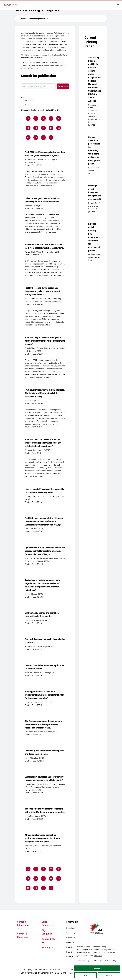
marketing (111, 960)
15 (36, 138)
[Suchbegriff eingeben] (38, 86)
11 (44, 128)
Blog (69, 952)
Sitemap (47, 947)
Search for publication (38, 19)
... (36, 118)
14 (29, 138)
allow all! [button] (97, 968)
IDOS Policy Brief (34, 68)
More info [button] (98, 956)
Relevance (29, 100)
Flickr (70, 957)
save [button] (86, 975)
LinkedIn (71, 938)
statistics (97, 960)
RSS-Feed (70, 947)
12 (52, 128)
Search (63, 86)
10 (36, 128)
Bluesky (71, 928)
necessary (84, 960)
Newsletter (71, 942)
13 (59, 128)
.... (43, 137)
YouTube (71, 933)
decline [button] (109, 975)
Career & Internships (23, 925)
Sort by (24, 97)
